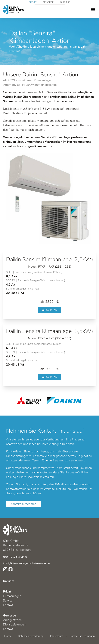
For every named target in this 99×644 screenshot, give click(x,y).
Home (8, 636)
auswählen (49, 310)
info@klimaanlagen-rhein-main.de (26, 563)
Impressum (57, 636)
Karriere (65, 2)
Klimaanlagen (12, 596)
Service (8, 601)
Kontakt (8, 605)
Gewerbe (48, 2)
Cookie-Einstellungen (82, 636)
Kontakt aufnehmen (23, 504)
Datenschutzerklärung (31, 636)
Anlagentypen (12, 620)
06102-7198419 (15, 557)
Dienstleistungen (14, 625)
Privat (33, 2)
